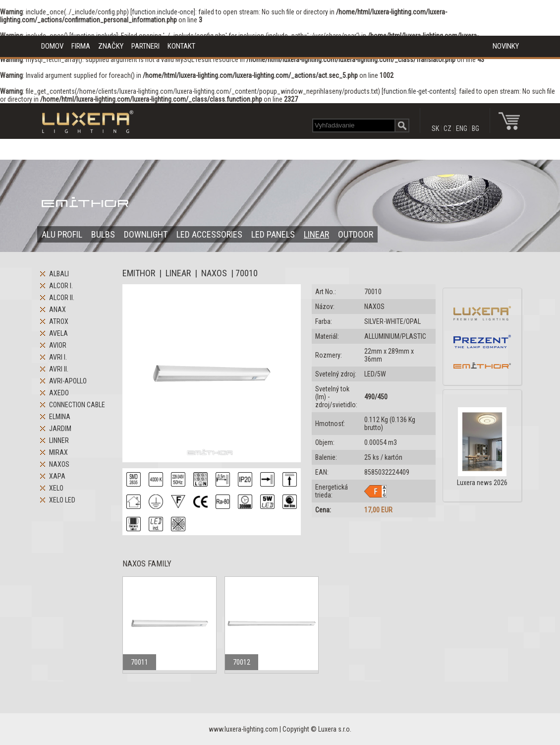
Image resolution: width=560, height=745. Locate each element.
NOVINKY (506, 46)
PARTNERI (145, 46)
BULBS (103, 234)
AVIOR (58, 345)
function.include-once (163, 12)
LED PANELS (273, 234)
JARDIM (60, 429)
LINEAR (316, 234)
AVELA (58, 333)
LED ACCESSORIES (209, 234)
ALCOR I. (61, 286)
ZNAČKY (111, 46)
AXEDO (59, 393)
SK (435, 128)
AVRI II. (59, 369)
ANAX (57, 310)
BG (476, 128)
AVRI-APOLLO (68, 381)
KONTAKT (181, 46)
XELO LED (62, 500)
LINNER (59, 440)
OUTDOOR (356, 234)
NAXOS (59, 464)
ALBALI (59, 274)
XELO (56, 488)
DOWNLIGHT (146, 234)
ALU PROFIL (62, 234)
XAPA (57, 476)
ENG (462, 128)
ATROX (59, 321)
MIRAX (58, 452)
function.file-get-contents (419, 91)
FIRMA (81, 46)
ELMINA (60, 417)
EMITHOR (139, 273)
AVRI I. (58, 357)
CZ (448, 128)
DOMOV (52, 46)
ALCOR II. (62, 298)
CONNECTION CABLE (77, 405)
